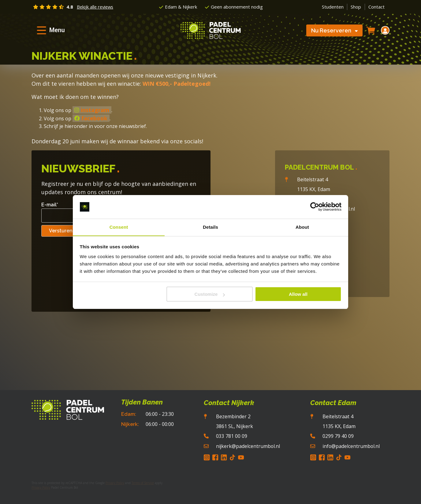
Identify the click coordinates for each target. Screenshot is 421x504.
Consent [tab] (119, 227)
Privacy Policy (115, 483)
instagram (92, 110)
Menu (57, 30)
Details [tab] (210, 227)
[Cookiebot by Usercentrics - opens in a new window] (315, 207)
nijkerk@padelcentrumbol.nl (248, 446)
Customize (210, 294)
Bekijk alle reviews (96, 7)
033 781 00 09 (231, 436)
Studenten (333, 7)
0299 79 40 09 (337, 436)
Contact (376, 7)
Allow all (298, 294)
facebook (91, 118)
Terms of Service (143, 483)
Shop (356, 7)
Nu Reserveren (334, 31)
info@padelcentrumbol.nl (351, 446)
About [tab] (302, 227)
